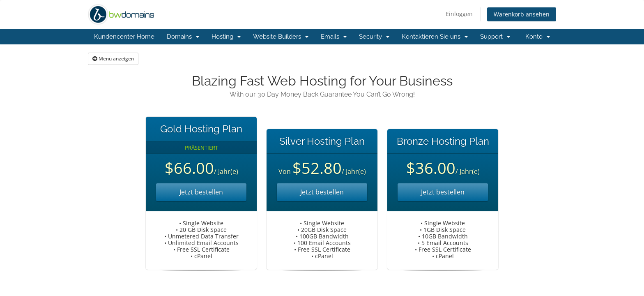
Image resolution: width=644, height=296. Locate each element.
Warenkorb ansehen (522, 14)
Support (495, 37)
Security (374, 37)
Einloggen (459, 14)
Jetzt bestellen (201, 192)
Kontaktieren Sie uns (435, 37)
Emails (334, 37)
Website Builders (281, 37)
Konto (538, 37)
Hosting (226, 37)
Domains (183, 37)
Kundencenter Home (124, 37)
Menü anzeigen (113, 59)
